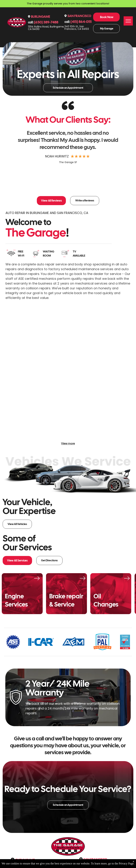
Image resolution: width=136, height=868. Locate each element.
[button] (125, 161)
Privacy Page (126, 863)
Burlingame (41, 17)
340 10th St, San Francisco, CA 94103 (77, 28)
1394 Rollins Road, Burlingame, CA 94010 (46, 28)
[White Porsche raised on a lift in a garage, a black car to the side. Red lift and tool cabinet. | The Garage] (68, 374)
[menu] (128, 21)
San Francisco (79, 16)
